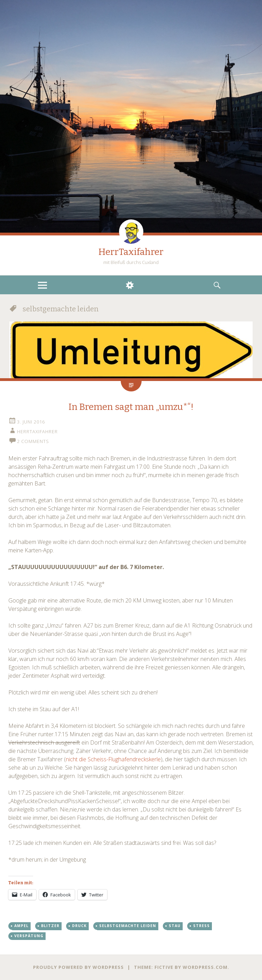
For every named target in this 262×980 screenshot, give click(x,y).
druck (79, 926)
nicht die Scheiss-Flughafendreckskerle (113, 759)
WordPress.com (205, 967)
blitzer (50, 926)
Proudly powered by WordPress (78, 967)
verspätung (29, 936)
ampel (21, 926)
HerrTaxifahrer (131, 252)
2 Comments (33, 441)
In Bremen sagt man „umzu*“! (131, 407)
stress (201, 926)
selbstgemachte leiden (128, 926)
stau (175, 926)
